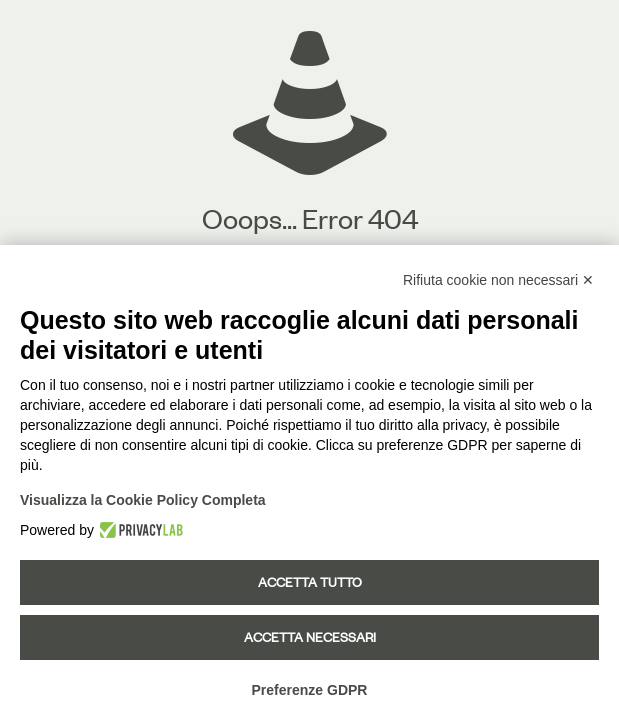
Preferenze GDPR (310, 690)
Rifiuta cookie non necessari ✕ (498, 280)
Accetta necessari (310, 637)
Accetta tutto (310, 582)
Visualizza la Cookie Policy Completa (143, 500)
